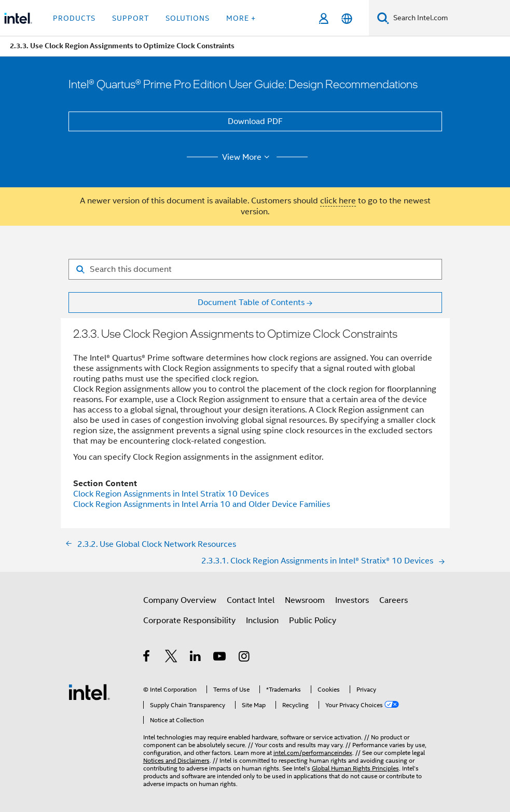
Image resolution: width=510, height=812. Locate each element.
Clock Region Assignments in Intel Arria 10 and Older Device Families (202, 504)
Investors (352, 600)
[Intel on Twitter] (171, 658)
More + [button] (241, 18)
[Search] (383, 18)
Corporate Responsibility (189, 621)
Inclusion (262, 621)
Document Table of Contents (251, 302)
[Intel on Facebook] (147, 658)
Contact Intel (251, 600)
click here (338, 201)
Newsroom (305, 600)
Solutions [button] (188, 18)
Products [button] (74, 18)
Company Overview (180, 600)
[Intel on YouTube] (220, 658)
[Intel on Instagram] (245, 658)
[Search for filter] (255, 269)
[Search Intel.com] (450, 18)
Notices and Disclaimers (176, 760)
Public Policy (313, 621)
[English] (347, 18)
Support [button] (130, 18)
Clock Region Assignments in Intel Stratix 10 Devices (171, 494)
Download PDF (255, 121)
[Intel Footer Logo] (89, 692)
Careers (394, 600)
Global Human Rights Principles (355, 768)
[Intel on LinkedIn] (196, 658)
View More (247, 157)
